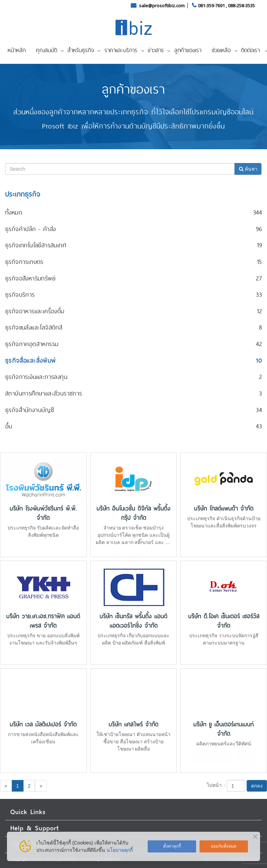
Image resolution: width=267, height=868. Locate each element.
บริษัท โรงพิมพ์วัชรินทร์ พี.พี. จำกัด (43, 513)
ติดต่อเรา (250, 50)
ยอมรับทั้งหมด (224, 846)
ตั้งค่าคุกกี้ (172, 846)
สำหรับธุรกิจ (81, 50)
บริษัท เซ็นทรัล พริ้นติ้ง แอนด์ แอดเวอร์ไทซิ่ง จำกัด (133, 621)
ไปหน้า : (216, 785)
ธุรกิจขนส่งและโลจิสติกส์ (34, 327)
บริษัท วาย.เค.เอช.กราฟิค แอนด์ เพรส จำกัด (43, 621)
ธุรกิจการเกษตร (24, 262)
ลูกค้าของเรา (188, 50)
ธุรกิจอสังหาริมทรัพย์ (30, 278)
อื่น (9, 426)
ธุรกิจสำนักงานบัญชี (30, 410)
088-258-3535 (241, 6)
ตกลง (257, 786)
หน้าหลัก (17, 50)
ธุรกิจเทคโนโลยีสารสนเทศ (36, 245)
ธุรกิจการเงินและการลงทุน (36, 377)
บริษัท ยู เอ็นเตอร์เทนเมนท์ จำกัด (224, 729)
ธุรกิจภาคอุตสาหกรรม (32, 344)
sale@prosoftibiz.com (162, 6)
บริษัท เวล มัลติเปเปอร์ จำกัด (43, 724)
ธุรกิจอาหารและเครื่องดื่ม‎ (35, 311)
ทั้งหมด (14, 212)
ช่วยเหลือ (221, 50)
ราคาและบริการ (121, 50)
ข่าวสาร (156, 50)
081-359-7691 (211, 6)
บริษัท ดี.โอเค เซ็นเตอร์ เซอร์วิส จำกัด (224, 621)
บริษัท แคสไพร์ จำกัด (133, 724)
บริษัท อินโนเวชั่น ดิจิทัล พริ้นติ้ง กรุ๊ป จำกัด (133, 513)
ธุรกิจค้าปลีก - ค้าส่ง (30, 229)
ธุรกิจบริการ (20, 294)
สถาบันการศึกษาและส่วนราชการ (44, 393)
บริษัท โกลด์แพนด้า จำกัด (224, 509)
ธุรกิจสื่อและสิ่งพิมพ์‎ (31, 360)
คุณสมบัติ (47, 50)
